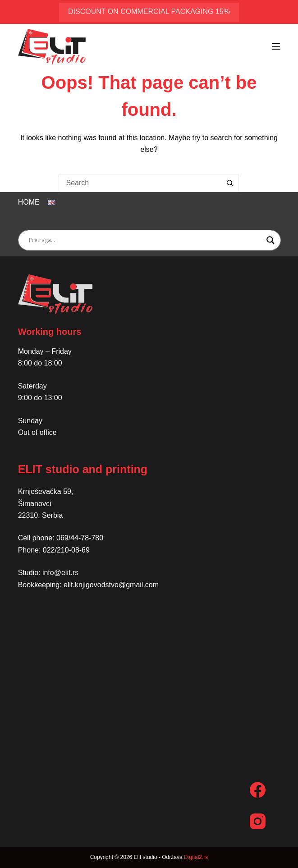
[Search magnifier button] (270, 240)
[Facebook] (258, 790)
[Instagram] (258, 821)
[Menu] (276, 46)
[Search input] (146, 240)
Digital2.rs (196, 857)
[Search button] (230, 183)
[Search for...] (140, 183)
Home (29, 202)
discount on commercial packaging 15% (149, 11)
